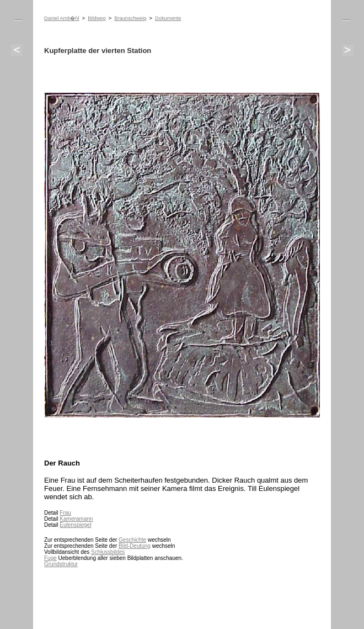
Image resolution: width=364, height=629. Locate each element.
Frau (65, 513)
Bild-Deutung (135, 546)
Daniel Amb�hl (62, 18)
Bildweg (97, 18)
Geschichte (132, 540)
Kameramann (76, 519)
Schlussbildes (108, 552)
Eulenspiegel (75, 525)
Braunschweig (130, 18)
